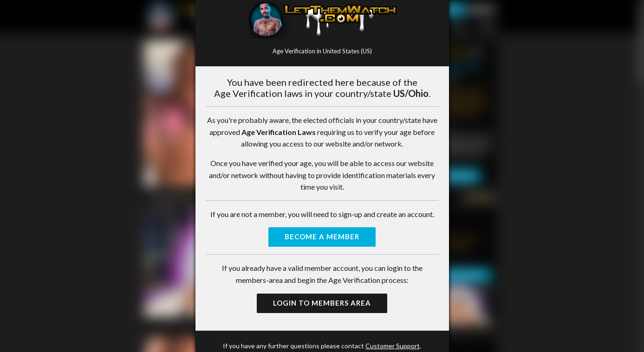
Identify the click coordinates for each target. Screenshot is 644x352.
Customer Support (393, 346)
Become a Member (322, 237)
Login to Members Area (322, 303)
